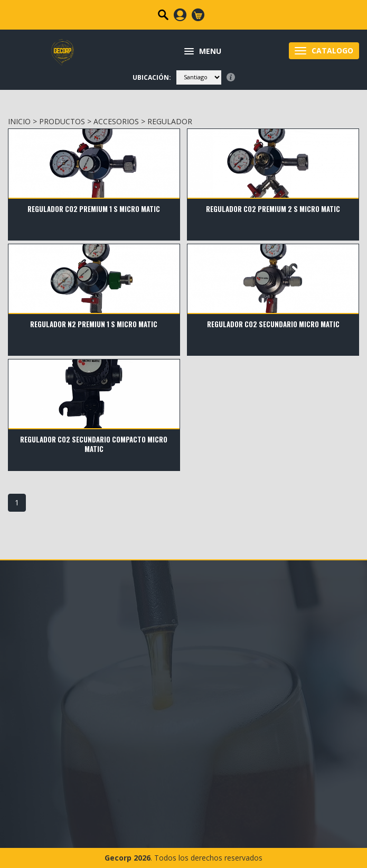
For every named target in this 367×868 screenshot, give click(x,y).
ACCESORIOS (116, 121)
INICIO (19, 121)
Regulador (170, 121)
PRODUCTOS (62, 121)
